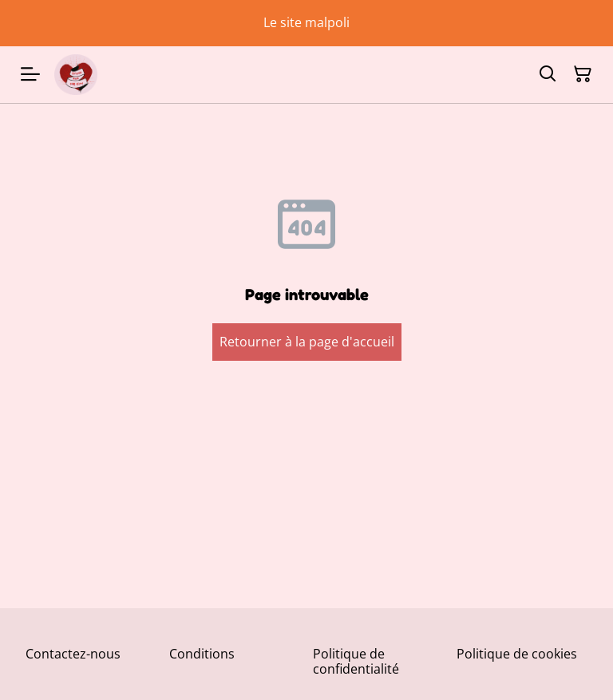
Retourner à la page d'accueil (307, 342)
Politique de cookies (517, 654)
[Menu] (30, 75)
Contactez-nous (73, 654)
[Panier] (583, 74)
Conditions (202, 654)
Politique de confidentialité (356, 661)
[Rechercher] (548, 74)
